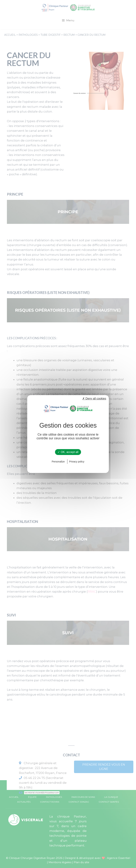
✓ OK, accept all (68, 452)
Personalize (58, 462)
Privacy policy (77, 462)
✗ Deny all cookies (94, 399)
